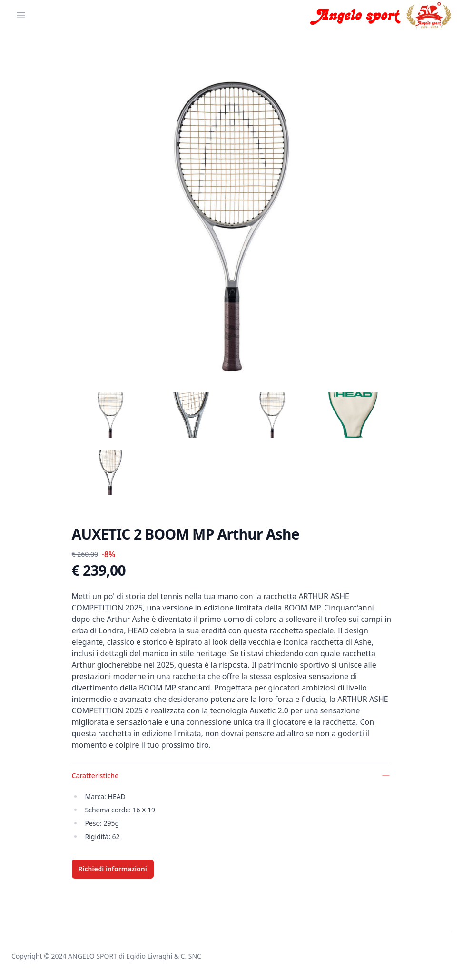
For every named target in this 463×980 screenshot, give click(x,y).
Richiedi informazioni (113, 869)
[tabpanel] (232, 225)
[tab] (110, 415)
